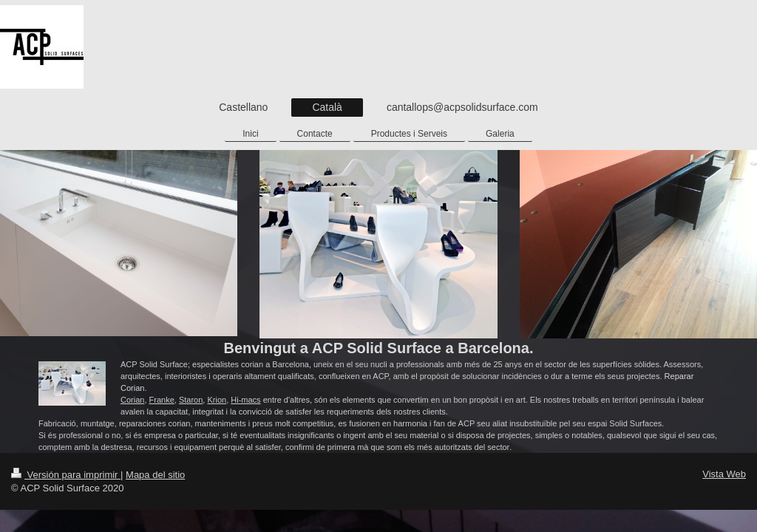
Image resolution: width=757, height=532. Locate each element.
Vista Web (724, 474)
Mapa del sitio (155, 475)
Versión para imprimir (66, 475)
